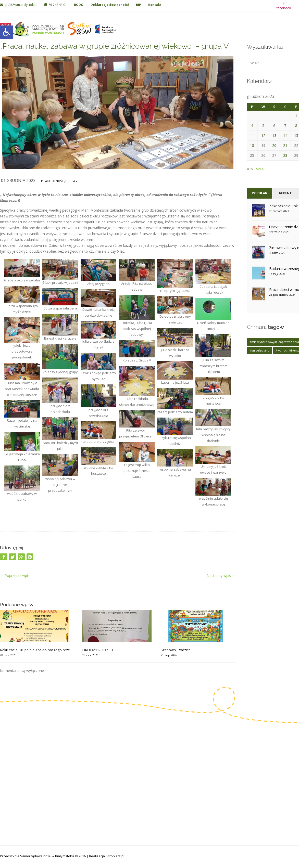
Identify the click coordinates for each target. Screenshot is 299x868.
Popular (259, 193)
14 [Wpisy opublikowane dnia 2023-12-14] (285, 135)
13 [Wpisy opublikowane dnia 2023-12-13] (274, 135)
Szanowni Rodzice (176, 650)
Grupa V (71, 181)
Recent (285, 193)
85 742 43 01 (56, 5)
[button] (7, 32)
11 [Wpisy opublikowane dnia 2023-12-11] (252, 135)
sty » (260, 169)
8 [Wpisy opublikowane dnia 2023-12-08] (296, 126)
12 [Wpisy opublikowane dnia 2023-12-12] (263, 135)
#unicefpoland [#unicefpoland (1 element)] (259, 351)
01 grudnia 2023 (18, 180)
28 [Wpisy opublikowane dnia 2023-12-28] (285, 155)
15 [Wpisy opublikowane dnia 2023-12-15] (296, 135)
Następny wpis (221, 575)
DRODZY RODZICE (98, 650)
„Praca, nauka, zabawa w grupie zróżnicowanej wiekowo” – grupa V (114, 46)
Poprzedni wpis (15, 575)
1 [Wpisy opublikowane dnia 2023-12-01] (296, 116)
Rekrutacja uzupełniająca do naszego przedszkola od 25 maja (37, 650)
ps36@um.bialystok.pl (19, 5)
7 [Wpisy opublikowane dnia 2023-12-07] (285, 126)
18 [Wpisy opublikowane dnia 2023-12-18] (252, 145)
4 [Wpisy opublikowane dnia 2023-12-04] (252, 126)
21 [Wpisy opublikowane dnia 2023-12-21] (285, 145)
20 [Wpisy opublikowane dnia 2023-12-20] (274, 145)
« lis (250, 169)
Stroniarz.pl (115, 856)
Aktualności (55, 181)
